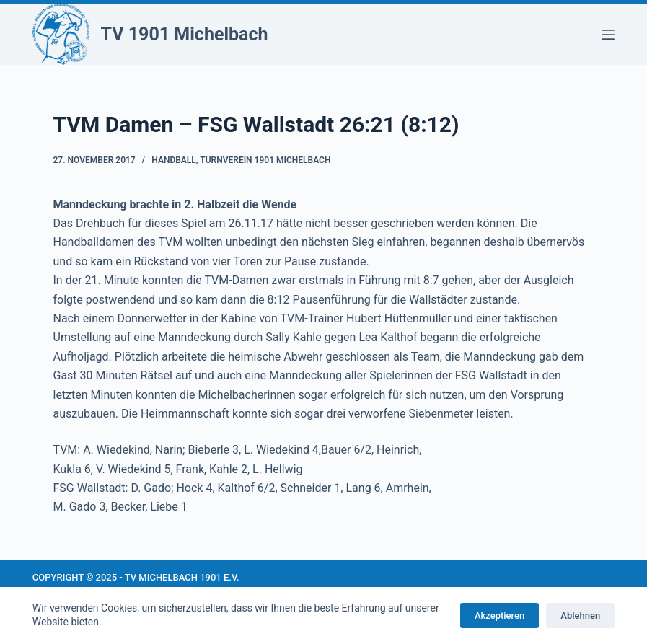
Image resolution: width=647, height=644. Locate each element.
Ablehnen (580, 616)
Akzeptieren (499, 616)
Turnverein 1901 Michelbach (265, 160)
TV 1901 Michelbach (185, 34)
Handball (174, 160)
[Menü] (608, 35)
